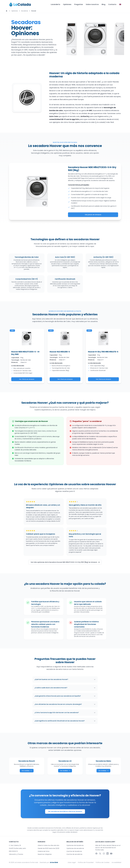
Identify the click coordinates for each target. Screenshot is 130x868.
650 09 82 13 (13, 851)
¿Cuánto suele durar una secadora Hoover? (65, 688)
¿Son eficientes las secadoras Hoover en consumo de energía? (65, 704)
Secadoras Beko (103, 761)
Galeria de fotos (44, 851)
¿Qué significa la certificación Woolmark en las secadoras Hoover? (65, 721)
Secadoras (25, 11)
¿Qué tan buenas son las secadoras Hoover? (65, 679)
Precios (20, 854)
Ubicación (13, 854)
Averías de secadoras (74, 854)
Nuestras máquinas (45, 854)
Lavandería (55, 4)
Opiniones (67, 4)
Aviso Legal (72, 862)
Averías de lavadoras (74, 851)
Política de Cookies (103, 862)
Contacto (112, 4)
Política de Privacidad (86, 862)
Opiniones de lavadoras (75, 845)
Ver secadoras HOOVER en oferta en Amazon (65, 811)
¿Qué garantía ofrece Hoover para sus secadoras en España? (65, 696)
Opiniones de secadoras (75, 848)
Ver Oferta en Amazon (27, 379)
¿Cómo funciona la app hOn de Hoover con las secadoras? (65, 713)
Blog (103, 4)
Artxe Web (54, 862)
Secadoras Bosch (27, 761)
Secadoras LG (65, 761)
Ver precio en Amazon (93, 215)
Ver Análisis (27, 771)
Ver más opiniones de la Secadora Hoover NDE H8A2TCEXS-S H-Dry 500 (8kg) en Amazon (65, 562)
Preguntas (79, 4)
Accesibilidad (116, 862)
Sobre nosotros (92, 4)
